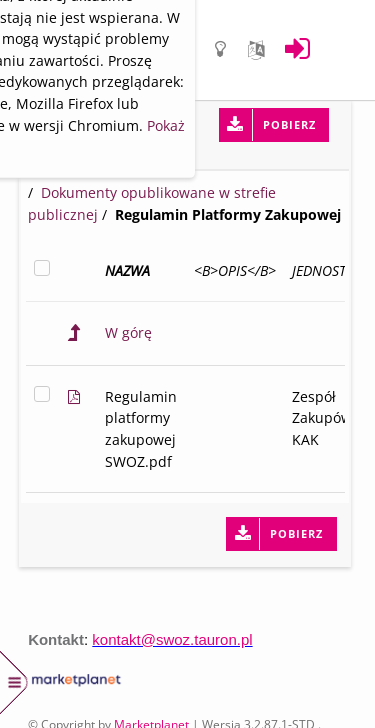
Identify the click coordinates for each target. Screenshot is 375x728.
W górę (128, 332)
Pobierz (289, 124)
